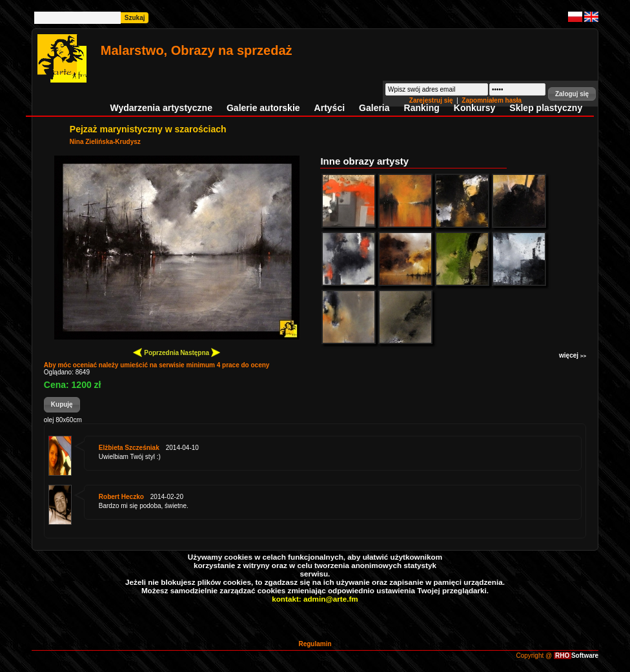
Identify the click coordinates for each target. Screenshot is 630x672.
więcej (573, 355)
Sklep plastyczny (546, 108)
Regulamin (315, 644)
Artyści (330, 108)
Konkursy (475, 108)
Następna (200, 352)
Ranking (422, 108)
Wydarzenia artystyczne (161, 108)
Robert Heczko (121, 497)
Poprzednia (156, 352)
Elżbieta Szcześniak (129, 448)
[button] (572, 94)
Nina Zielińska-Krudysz (105, 142)
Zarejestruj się (432, 100)
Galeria (374, 108)
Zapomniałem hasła (492, 100)
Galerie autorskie (263, 108)
